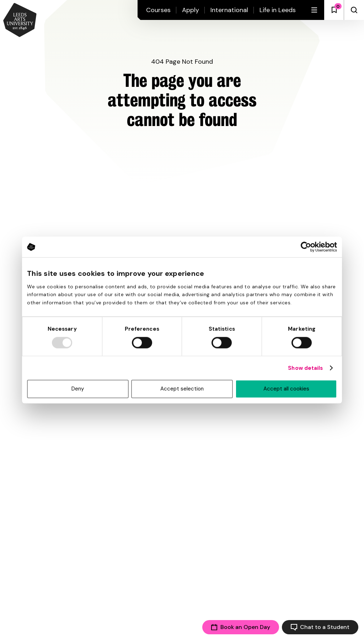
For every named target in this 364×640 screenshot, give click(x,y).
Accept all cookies (286, 389)
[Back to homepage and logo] (20, 21)
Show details (305, 368)
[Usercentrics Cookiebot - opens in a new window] (306, 247)
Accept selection (182, 389)
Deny (78, 389)
